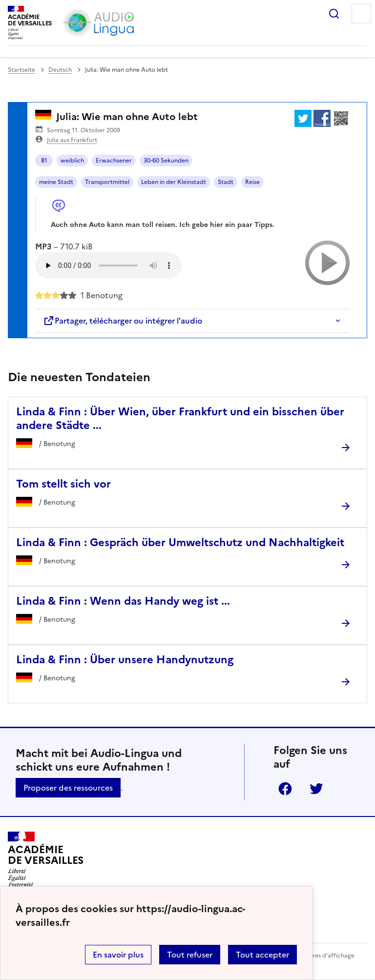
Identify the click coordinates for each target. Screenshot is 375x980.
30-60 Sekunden (166, 161)
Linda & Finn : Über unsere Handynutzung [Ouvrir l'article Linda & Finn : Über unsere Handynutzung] (125, 660)
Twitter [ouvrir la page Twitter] (316, 789)
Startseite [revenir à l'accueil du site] (21, 70)
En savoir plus (118, 955)
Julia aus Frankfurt (72, 140)
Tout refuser (190, 955)
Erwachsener (114, 161)
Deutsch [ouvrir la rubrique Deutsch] (60, 70)
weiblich (72, 161)
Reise (252, 182)
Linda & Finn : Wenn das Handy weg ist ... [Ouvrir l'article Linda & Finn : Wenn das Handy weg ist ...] (123, 601)
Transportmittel (107, 182)
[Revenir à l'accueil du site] (46, 859)
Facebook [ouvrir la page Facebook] (285, 789)
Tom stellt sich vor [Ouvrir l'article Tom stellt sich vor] (63, 484)
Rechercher (334, 14)
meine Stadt (56, 182)
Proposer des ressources (68, 788)
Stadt (226, 182)
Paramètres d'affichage (322, 956)
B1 (44, 161)
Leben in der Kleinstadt (174, 182)
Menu (361, 14)
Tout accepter (262, 955)
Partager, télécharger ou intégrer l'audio (123, 321)
